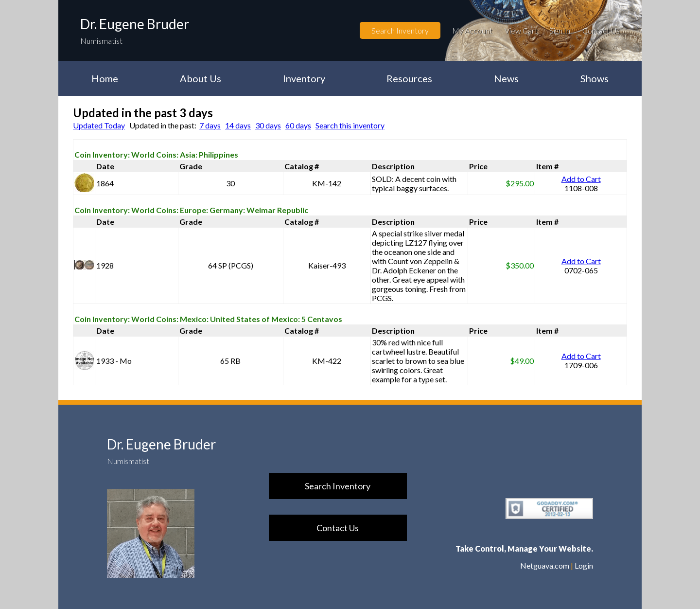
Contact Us (601, 30)
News (506, 78)
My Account (472, 30)
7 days (210, 125)
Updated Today (99, 125)
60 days (298, 125)
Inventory (304, 78)
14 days (238, 125)
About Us (201, 78)
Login (584, 565)
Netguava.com (545, 565)
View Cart (521, 30)
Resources (409, 78)
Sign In (560, 30)
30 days (268, 125)
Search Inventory (400, 30)
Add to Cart (581, 179)
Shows (595, 78)
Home (105, 78)
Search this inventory (350, 125)
